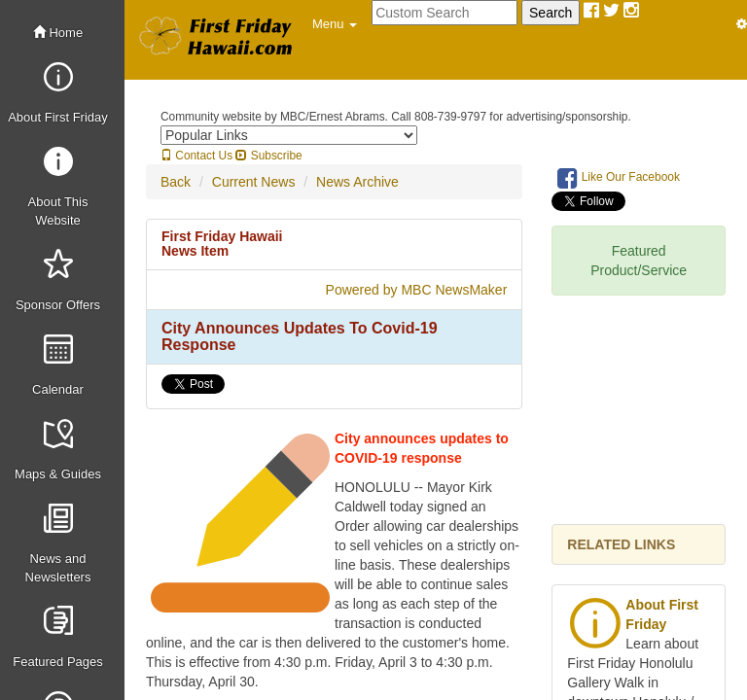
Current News (254, 182)
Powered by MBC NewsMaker (417, 290)
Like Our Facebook (619, 178)
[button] (335, 24)
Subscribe (268, 156)
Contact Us (196, 156)
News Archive (357, 182)
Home (58, 33)
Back (176, 182)
